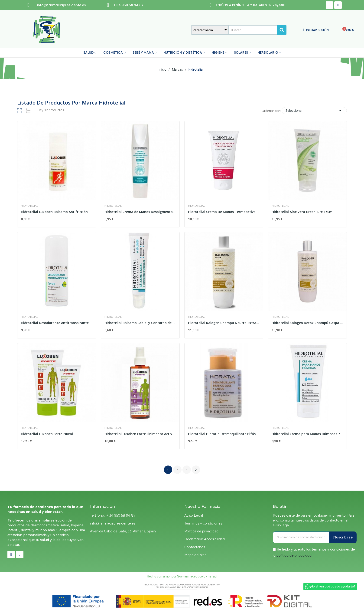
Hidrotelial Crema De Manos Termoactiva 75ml (224, 212)
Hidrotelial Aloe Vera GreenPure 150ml (302, 212)
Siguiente (196, 470)
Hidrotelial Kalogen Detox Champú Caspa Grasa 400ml (307, 323)
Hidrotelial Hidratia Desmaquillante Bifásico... (224, 434)
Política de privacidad (201, 531)
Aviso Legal (194, 515)
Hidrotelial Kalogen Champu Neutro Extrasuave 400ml (224, 323)
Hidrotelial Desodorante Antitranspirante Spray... (57, 323)
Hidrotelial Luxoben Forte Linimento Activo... (140, 434)
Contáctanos (195, 547)
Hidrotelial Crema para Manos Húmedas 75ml (307, 434)
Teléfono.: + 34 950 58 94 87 (113, 515)
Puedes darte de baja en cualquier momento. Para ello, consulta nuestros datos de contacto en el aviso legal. (314, 520)
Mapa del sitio (195, 555)
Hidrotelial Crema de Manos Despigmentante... (140, 212)
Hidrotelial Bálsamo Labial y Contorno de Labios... (140, 323)
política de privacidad (294, 555)
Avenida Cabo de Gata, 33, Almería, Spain (123, 531)
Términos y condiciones (203, 523)
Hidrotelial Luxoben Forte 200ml (47, 434)
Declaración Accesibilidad (205, 539)
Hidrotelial (29, 206)
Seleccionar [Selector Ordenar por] (314, 111)
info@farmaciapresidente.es (113, 523)
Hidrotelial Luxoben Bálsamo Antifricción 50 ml (57, 212)
